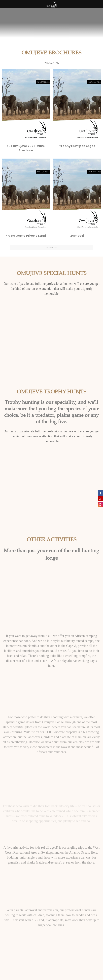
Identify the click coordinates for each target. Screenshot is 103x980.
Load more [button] (51, 247)
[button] (26, 112)
